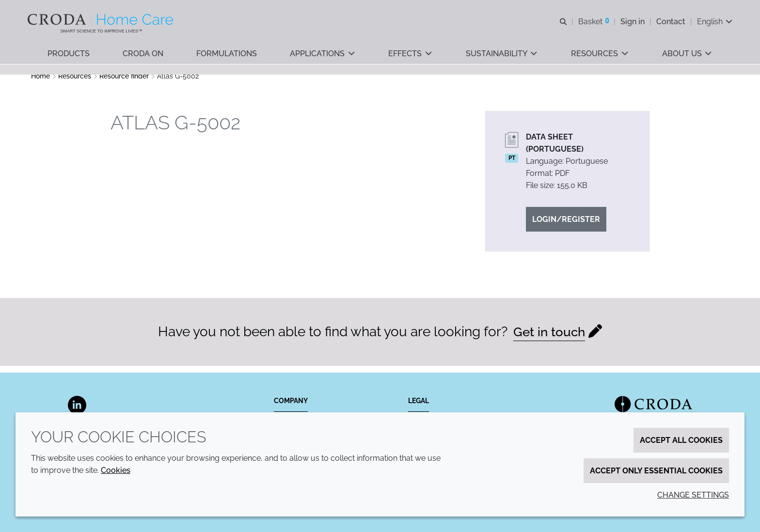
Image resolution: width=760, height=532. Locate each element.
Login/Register (566, 226)
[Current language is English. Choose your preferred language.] (711, 23)
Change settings (693, 495)
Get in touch (549, 338)
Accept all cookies (681, 440)
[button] (69, 58)
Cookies (116, 470)
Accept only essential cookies (656, 471)
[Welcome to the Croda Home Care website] (105, 21)
